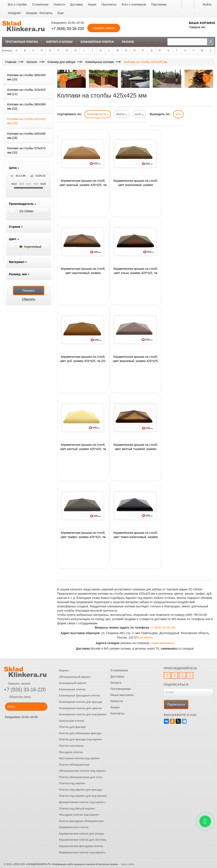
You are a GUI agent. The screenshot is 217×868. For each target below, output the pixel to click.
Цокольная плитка (72, 721)
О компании (40, 4)
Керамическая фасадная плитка (81, 846)
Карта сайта (128, 864)
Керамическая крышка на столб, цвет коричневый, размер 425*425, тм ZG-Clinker (136, 183)
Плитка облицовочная (74, 765)
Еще (61, 13)
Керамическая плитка (74, 827)
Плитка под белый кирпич (77, 809)
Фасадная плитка (71, 752)
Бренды (7, 50)
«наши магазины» (162, 643)
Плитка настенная (71, 746)
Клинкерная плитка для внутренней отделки (90, 714)
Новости (59, 4)
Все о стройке (17, 4)
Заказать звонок (17, 683)
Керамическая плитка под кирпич (82, 852)
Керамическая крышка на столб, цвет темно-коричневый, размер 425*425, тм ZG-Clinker (136, 535)
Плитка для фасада (72, 727)
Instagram (14, 13)
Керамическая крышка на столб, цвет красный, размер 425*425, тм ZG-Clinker (83, 183)
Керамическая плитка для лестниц (83, 840)
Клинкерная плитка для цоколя (80, 708)
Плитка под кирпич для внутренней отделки (89, 796)
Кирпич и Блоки (59, 42)
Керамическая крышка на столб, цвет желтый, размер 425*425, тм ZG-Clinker (83, 447)
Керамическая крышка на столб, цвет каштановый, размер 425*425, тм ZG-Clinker (83, 271)
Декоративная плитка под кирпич (82, 802)
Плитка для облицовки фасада (80, 733)
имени (122, 114)
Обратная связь (17, 697)
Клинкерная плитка (97, 42)
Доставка (77, 4)
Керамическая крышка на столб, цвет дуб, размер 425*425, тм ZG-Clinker (83, 359)
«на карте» (146, 637)
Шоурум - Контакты (39, 13)
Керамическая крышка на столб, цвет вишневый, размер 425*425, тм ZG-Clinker (136, 359)
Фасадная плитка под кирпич (79, 815)
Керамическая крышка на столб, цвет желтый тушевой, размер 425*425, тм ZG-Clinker (136, 447)
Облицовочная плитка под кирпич (82, 771)
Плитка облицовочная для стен (81, 777)
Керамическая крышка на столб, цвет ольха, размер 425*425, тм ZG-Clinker (136, 271)
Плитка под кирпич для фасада (81, 790)
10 (178, 114)
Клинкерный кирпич (73, 683)
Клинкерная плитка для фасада (81, 702)
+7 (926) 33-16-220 (68, 29)
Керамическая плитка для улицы (82, 834)
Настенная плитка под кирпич (80, 758)
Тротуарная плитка (22, 42)
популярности (98, 114)
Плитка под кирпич (72, 783)
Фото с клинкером (134, 4)
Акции (92, 4)
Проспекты (109, 4)
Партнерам (159, 4)
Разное (128, 42)
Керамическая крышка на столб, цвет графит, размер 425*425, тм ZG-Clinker (83, 535)
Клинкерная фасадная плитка (79, 695)
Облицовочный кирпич (75, 677)
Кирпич (64, 670)
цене (139, 114)
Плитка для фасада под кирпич (81, 739)
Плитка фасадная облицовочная (81, 821)
